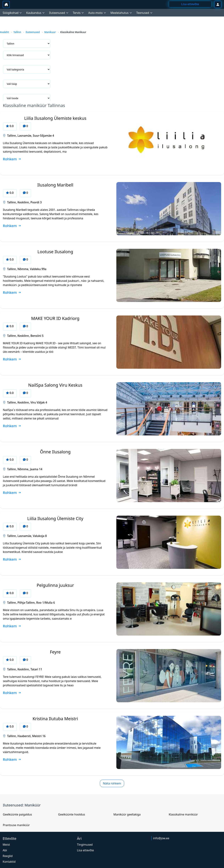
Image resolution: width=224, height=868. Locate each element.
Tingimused (85, 845)
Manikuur (50, 32)
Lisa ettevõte (85, 850)
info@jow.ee (161, 838)
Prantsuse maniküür (16, 825)
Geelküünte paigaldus (17, 814)
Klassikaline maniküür (183, 814)
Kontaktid (9, 862)
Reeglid (8, 856)
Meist (6, 845)
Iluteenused (33, 32)
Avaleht (5, 32)
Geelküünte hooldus (72, 814)
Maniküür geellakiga (127, 814)
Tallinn (17, 32)
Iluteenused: (14, 805)
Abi (5, 850)
